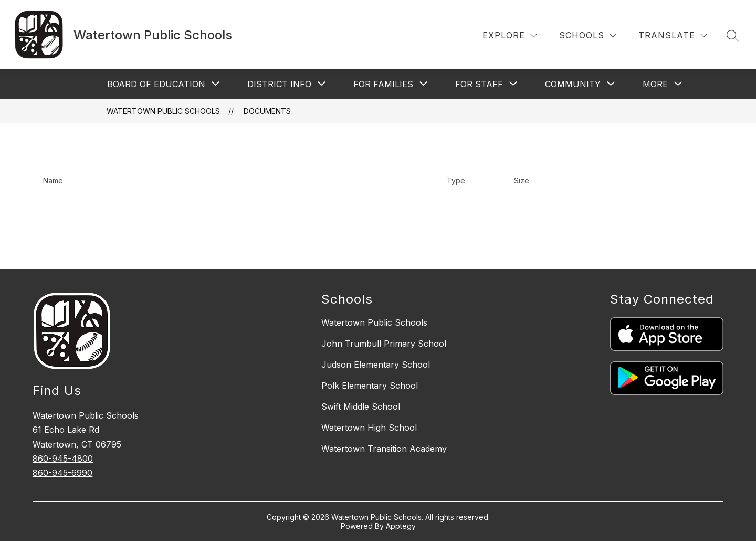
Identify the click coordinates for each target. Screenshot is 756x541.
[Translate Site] (673, 35)
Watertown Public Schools (163, 111)
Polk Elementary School (370, 386)
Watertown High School (369, 428)
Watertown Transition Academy (384, 449)
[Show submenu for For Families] (383, 84)
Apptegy (401, 526)
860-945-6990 (62, 473)
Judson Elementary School (376, 365)
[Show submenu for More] (655, 84)
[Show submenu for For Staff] (479, 84)
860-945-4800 (63, 459)
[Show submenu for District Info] (279, 84)
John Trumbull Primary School (384, 344)
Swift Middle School (361, 407)
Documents (267, 111)
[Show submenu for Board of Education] (156, 84)
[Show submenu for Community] (573, 84)
